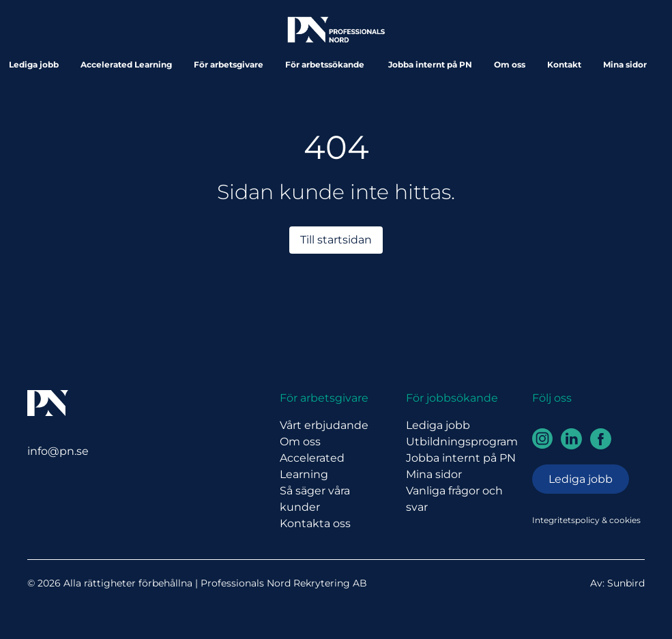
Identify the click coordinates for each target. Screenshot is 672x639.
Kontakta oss (315, 523)
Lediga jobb (34, 64)
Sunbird (626, 583)
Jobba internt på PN (430, 64)
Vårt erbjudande (324, 425)
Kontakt (564, 64)
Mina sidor (625, 64)
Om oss (510, 64)
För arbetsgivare (229, 64)
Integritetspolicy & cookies (586, 520)
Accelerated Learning (126, 64)
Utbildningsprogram (462, 442)
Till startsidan (336, 240)
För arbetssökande (326, 64)
